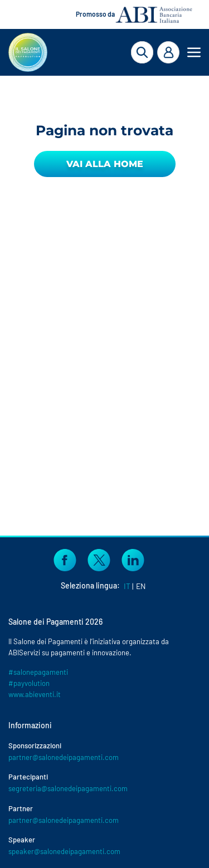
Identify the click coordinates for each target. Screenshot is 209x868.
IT (127, 586)
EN (141, 586)
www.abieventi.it (35, 694)
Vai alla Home (105, 164)
